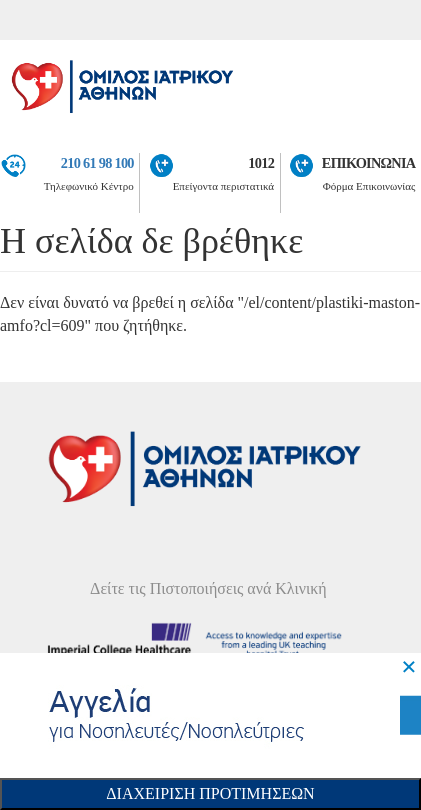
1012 (261, 163)
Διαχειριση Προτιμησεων (210, 793)
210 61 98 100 (97, 163)
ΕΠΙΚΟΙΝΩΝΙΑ (369, 163)
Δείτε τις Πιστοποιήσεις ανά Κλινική (208, 588)
